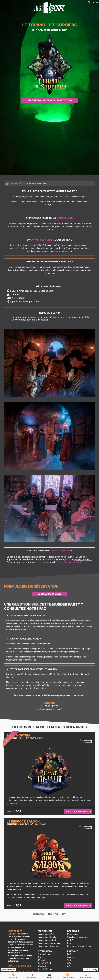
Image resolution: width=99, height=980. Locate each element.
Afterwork (42, 966)
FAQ (69, 954)
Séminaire (42, 960)
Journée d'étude (45, 963)
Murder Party (17, 184)
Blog (69, 943)
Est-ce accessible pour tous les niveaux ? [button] (32, 669)
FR (97, 2)
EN (93, 2)
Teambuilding (44, 954)
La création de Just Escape (79, 946)
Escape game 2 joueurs (48, 946)
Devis (40, 957)
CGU (69, 966)
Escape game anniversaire (49, 943)
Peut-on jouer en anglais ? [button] (24, 639)
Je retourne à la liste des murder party (50, 914)
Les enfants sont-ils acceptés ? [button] (26, 615)
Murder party (73, 934)
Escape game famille (47, 937)
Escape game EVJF (46, 934)
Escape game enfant (47, 940)
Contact (71, 957)
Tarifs (70, 960)
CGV (69, 963)
